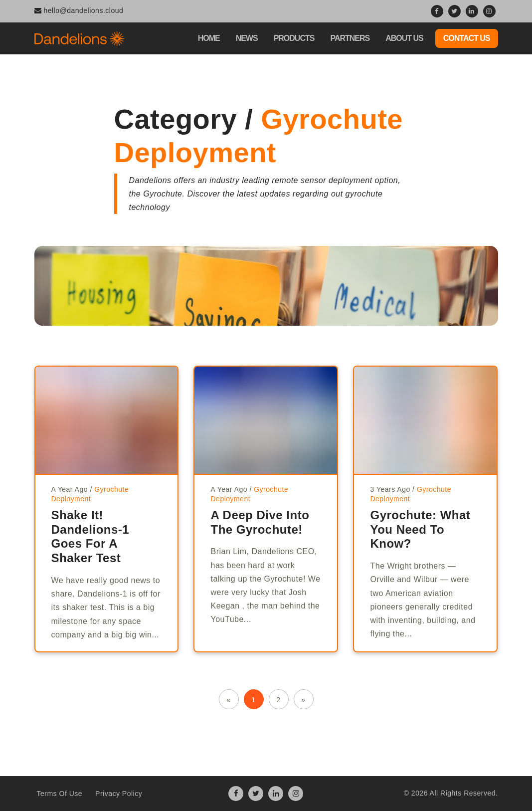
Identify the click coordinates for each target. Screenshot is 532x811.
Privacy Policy (119, 794)
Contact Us (467, 38)
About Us (404, 38)
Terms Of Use (60, 794)
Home (209, 38)
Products (294, 38)
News (247, 38)
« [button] (228, 700)
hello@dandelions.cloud (79, 10)
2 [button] (278, 700)
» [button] (303, 700)
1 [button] (253, 700)
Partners (350, 38)
